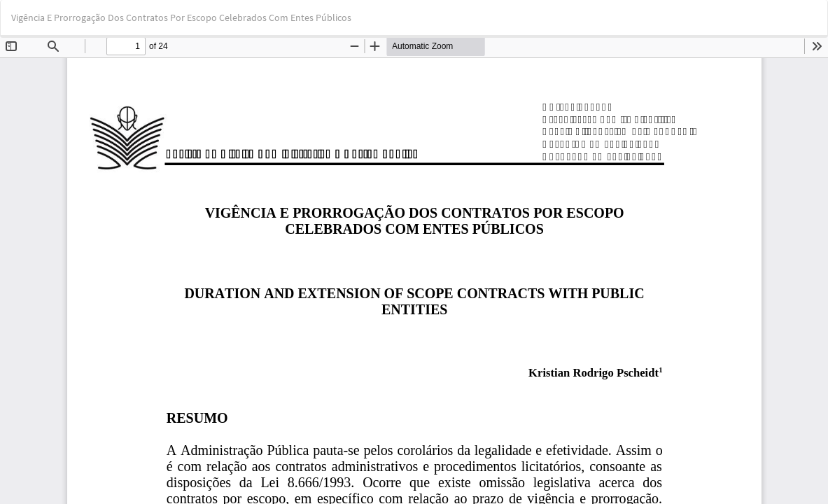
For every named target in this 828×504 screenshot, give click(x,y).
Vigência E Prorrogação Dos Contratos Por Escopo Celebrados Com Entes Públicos (181, 17)
